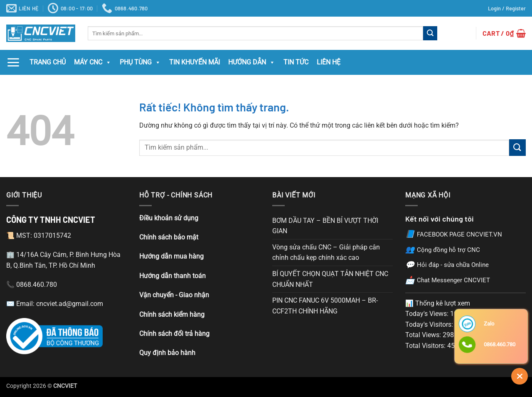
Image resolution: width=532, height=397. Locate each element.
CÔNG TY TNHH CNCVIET (51, 219)
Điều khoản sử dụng (169, 218)
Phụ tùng (140, 62)
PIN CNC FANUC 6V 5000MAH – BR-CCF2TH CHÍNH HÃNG (325, 306)
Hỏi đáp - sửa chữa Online (447, 265)
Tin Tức (296, 62)
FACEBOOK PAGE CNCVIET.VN (454, 234)
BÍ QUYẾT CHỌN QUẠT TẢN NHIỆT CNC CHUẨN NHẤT (330, 279)
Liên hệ (329, 62)
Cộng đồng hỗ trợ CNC (443, 250)
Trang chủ (48, 62)
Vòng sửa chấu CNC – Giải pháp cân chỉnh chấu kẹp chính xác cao (326, 253)
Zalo (489, 324)
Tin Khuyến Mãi (195, 62)
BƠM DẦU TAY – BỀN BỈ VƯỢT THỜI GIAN (325, 226)
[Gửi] (430, 33)
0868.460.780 (500, 344)
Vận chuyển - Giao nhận (174, 295)
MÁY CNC (93, 62)
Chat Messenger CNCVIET (448, 280)
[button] (507, 8)
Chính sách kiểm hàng (172, 314)
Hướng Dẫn (252, 62)
